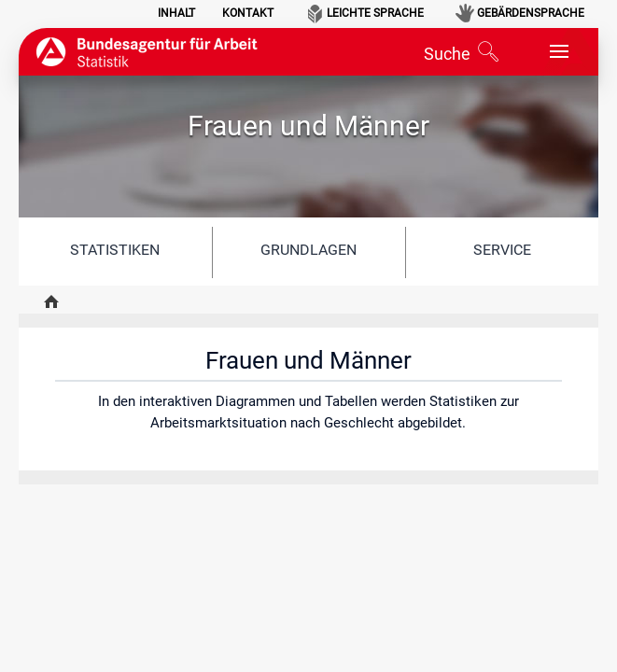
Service (502, 250)
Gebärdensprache (531, 13)
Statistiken (115, 250)
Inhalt (176, 13)
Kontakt (248, 13)
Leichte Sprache (375, 13)
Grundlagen (308, 250)
